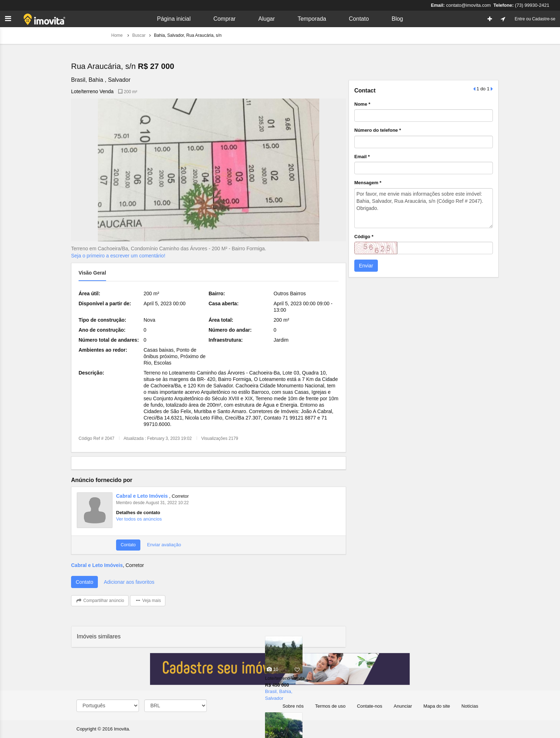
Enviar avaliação (163, 545)
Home (118, 35)
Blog (397, 19)
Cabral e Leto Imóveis (143, 496)
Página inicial (174, 19)
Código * (364, 237)
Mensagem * (368, 183)
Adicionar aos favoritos (129, 582)
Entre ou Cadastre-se (535, 19)
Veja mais (148, 601)
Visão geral (92, 273)
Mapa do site (437, 706)
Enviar (366, 266)
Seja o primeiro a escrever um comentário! (118, 256)
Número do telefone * (378, 130)
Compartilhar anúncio (100, 601)
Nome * (362, 104)
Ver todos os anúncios (139, 519)
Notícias (470, 706)
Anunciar (403, 706)
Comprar (224, 19)
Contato (359, 19)
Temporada (312, 19)
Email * (362, 157)
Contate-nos (369, 706)
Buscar (139, 35)
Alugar (266, 19)
